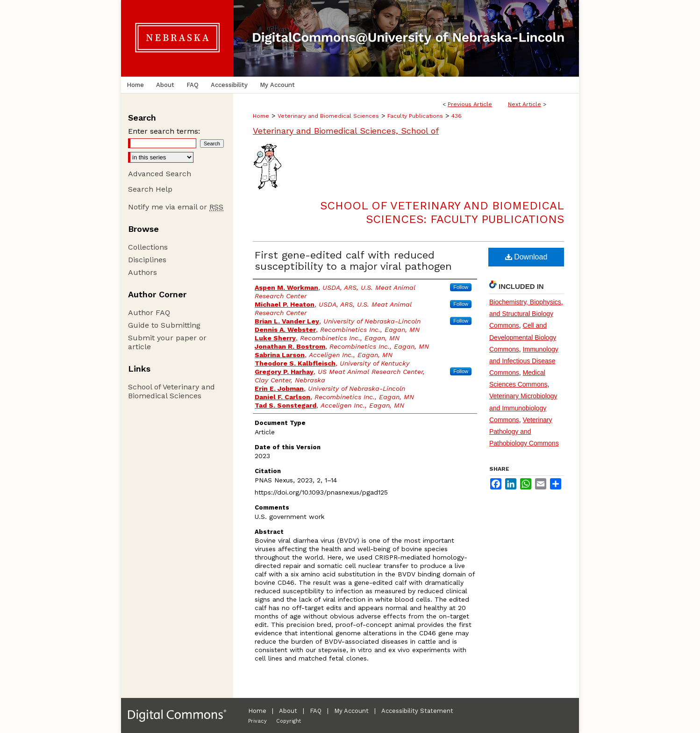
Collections (148, 247)
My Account (351, 711)
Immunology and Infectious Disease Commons (524, 361)
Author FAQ (149, 313)
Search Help (150, 189)
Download (526, 257)
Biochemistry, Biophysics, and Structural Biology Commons (526, 314)
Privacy (257, 721)
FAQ (316, 711)
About (288, 711)
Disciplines (147, 260)
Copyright (289, 721)
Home (261, 116)
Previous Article (470, 104)
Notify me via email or (176, 207)
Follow (461, 287)
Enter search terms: (164, 131)
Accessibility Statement (417, 711)
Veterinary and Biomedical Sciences (328, 116)
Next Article (525, 104)
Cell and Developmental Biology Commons (523, 337)
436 (457, 116)
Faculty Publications (415, 116)
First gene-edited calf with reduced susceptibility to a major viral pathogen (353, 261)
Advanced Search (160, 174)
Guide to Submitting (164, 325)
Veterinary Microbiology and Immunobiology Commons (523, 408)
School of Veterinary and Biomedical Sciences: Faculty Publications (442, 212)
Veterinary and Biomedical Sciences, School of (346, 131)
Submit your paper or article (167, 342)
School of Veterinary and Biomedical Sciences (171, 391)
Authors (143, 272)
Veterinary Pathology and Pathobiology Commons (524, 431)
